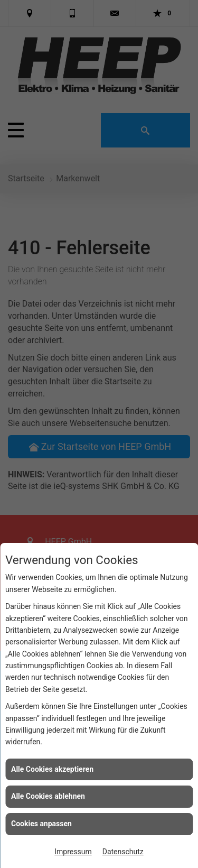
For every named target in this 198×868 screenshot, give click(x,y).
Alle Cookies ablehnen (48, 796)
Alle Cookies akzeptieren (52, 769)
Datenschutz (123, 852)
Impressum (73, 852)
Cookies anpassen (41, 824)
